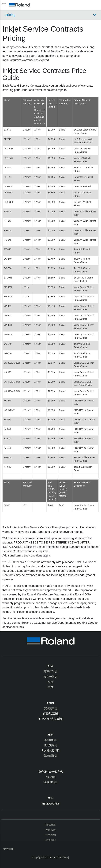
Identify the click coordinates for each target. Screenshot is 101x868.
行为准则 (51, 835)
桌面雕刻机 (51, 740)
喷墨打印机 (51, 672)
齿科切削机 (51, 782)
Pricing (10, 15)
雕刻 (51, 735)
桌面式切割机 (51, 714)
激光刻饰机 (51, 745)
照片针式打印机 (51, 750)
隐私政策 (51, 825)
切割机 (50, 703)
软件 (51, 798)
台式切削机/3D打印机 (51, 772)
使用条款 (51, 830)
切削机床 (51, 777)
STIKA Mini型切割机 (51, 719)
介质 (51, 682)
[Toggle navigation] (4, 5)
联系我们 (51, 840)
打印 (51, 666)
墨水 (51, 687)
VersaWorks (50, 804)
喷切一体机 (51, 677)
